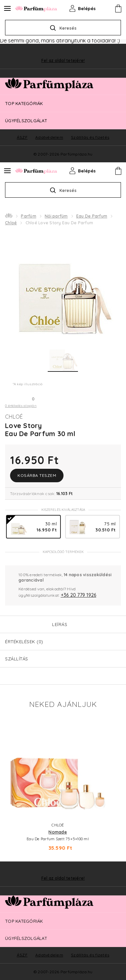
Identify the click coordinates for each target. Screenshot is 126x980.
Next (116, 783)
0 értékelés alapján (21, 406)
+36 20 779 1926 (79, 595)
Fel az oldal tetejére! (63, 878)
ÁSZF (22, 955)
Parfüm (29, 216)
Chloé (11, 223)
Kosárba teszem (37, 475)
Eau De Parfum (92, 216)
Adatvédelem (49, 955)
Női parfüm (56, 216)
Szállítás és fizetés (90, 955)
